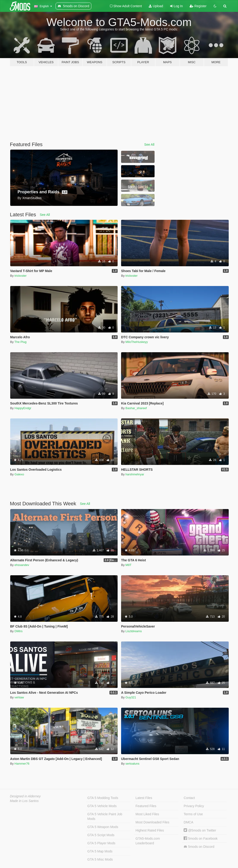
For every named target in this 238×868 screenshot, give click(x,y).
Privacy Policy (194, 806)
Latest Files (144, 798)
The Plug (20, 342)
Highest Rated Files (150, 830)
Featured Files (146, 806)
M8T (129, 565)
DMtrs (18, 631)
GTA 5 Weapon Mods (103, 827)
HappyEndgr (23, 408)
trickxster (20, 276)
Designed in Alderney (25, 796)
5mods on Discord (199, 847)
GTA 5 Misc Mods (100, 859)
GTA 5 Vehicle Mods (102, 806)
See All (149, 145)
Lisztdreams (134, 631)
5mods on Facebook (201, 838)
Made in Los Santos (24, 801)
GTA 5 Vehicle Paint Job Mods (105, 816)
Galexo (19, 474)
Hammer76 (22, 764)
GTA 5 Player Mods (101, 843)
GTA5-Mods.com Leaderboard (148, 841)
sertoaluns (132, 764)
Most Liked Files (147, 814)
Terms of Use (193, 814)
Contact (189, 798)
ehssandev (22, 565)
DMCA (188, 822)
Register (198, 6)
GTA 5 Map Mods (100, 851)
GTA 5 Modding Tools (103, 798)
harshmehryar (135, 474)
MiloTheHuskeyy (137, 342)
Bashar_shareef (136, 408)
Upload (156, 6)
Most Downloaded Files (152, 822)
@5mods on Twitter (200, 830)
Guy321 (131, 697)
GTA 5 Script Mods (101, 835)
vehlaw (19, 697)
